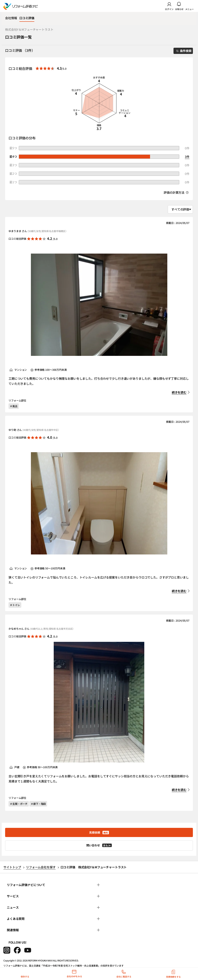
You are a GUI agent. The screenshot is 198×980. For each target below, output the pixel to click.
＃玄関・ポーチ (19, 804)
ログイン (169, 6)
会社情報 (11, 18)
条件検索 (184, 51)
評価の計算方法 (176, 193)
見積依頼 (99, 832)
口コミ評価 (27, 18)
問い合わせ (99, 845)
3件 (187, 157)
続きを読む (179, 392)
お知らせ (179, 6)
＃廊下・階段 (38, 804)
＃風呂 (14, 406)
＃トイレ (15, 605)
